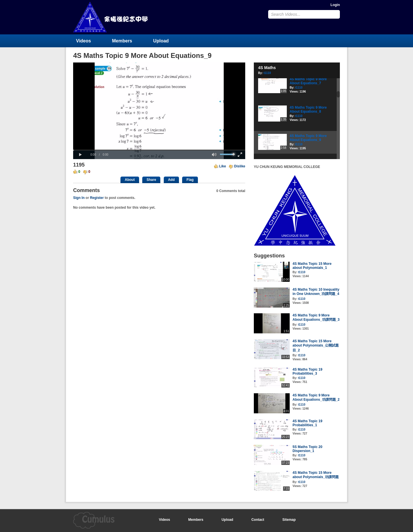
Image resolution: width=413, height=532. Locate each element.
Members (122, 41)
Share (151, 180)
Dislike (240, 166)
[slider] (159, 150)
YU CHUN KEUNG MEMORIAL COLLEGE (111, 17)
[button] (80, 155)
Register (97, 198)
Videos (83, 41)
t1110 (267, 73)
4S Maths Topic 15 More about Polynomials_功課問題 (316, 475)
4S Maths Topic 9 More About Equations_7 (308, 81)
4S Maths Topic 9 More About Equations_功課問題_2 (316, 397)
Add (171, 180)
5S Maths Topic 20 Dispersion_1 (307, 449)
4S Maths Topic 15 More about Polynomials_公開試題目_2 (316, 346)
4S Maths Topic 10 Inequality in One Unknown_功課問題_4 (316, 292)
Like (223, 166)
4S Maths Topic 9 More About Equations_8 (308, 109)
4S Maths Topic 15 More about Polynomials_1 (312, 266)
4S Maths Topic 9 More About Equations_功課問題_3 (316, 317)
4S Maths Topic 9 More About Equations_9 (308, 138)
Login (335, 5)
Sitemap (289, 520)
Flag (190, 180)
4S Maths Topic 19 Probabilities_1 (307, 423)
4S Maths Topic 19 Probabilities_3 (307, 371)
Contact (258, 520)
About (130, 180)
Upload (161, 41)
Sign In (79, 198)
